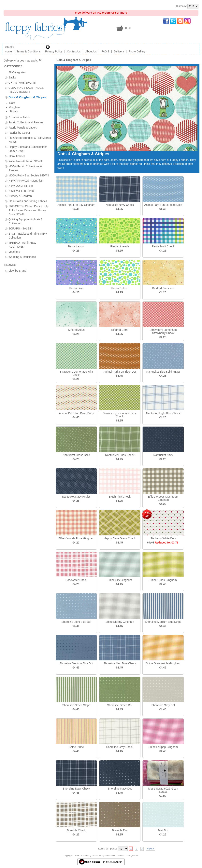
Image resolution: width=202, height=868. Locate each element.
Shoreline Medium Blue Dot (76, 663)
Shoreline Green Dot (120, 705)
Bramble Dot (120, 830)
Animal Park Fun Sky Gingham (76, 205)
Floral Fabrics (17, 142)
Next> (150, 849)
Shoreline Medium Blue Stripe (163, 622)
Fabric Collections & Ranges (26, 108)
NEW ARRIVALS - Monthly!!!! (26, 166)
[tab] (6, 78)
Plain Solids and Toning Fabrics (28, 187)
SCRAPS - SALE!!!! (20, 214)
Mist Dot (163, 830)
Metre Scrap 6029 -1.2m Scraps (163, 790)
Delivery (119, 51)
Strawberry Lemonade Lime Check (120, 415)
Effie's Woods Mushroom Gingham (163, 498)
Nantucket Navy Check (120, 205)
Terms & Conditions (29, 51)
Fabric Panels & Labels (23, 113)
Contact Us (74, 51)
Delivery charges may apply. (23, 61)
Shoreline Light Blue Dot (76, 622)
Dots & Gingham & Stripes (27, 97)
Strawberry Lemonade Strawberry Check (163, 331)
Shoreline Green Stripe (76, 705)
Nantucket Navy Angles (76, 497)
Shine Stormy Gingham (120, 622)
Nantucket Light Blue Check (163, 413)
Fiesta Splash (120, 288)
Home (8, 51)
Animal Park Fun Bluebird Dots (163, 205)
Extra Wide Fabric (19, 103)
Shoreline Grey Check (120, 747)
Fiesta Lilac (76, 288)
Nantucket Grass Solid (76, 455)
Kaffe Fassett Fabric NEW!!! (26, 147)
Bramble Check (76, 830)
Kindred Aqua (76, 330)
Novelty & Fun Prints (21, 176)
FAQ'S (105, 51)
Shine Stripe (76, 747)
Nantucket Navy (163, 455)
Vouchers (14, 237)
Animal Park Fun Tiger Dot (120, 372)
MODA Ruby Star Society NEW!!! (29, 161)
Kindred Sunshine (163, 288)
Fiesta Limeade (120, 246)
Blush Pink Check (120, 497)
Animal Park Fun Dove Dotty (76, 413)
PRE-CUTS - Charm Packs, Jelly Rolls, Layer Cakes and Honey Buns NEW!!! (29, 196)
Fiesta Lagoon (76, 246)
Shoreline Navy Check (76, 789)
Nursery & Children (20, 182)
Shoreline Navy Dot (120, 789)
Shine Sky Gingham (120, 580)
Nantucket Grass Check (120, 455)
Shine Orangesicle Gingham (163, 663)
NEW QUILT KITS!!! (21, 171)
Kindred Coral (120, 330)
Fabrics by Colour (19, 118)
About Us (91, 51)
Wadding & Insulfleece (22, 242)
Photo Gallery (137, 51)
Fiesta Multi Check (163, 246)
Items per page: (108, 849)
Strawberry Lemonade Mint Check (76, 373)
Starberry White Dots (163, 538)
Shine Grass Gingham (163, 580)
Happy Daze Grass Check (120, 538)
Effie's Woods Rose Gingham (76, 538)
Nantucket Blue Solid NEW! (163, 372)
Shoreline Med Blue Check (120, 663)
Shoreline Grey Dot (163, 705)
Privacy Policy (54, 51)
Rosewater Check (76, 580)
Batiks (12, 77)
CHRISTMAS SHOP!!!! (22, 82)
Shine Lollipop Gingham (163, 747)
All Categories (17, 72)
